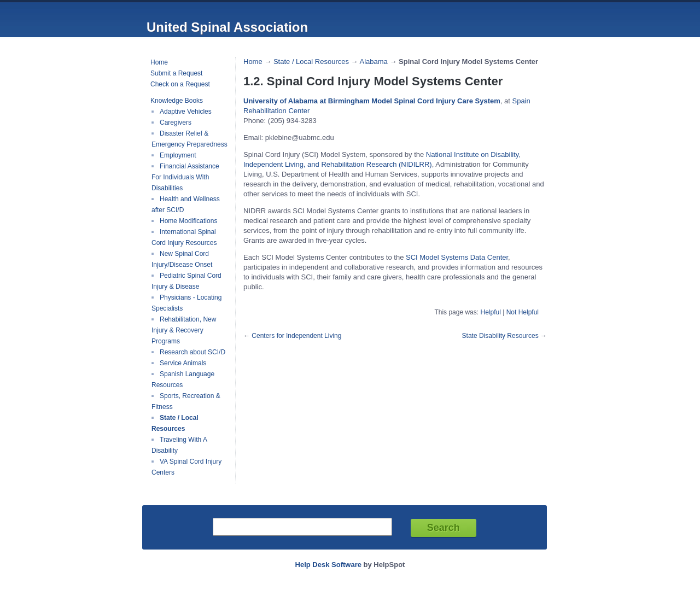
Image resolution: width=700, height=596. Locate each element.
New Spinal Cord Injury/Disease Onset (182, 259)
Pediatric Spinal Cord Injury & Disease (186, 281)
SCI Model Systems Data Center (457, 257)
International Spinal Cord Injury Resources (184, 237)
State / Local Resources (175, 423)
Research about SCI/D (192, 352)
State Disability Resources (500, 336)
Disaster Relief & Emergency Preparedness (189, 139)
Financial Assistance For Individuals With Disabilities (185, 177)
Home (159, 62)
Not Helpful (523, 312)
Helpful (490, 312)
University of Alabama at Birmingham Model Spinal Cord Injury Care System (372, 101)
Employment (178, 155)
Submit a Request (176, 73)
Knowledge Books (177, 101)
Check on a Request (180, 84)
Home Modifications (188, 221)
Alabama (373, 62)
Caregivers (176, 122)
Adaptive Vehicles (186, 112)
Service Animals (183, 363)
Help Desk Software (328, 565)
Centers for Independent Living (296, 336)
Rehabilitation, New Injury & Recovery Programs (184, 330)
